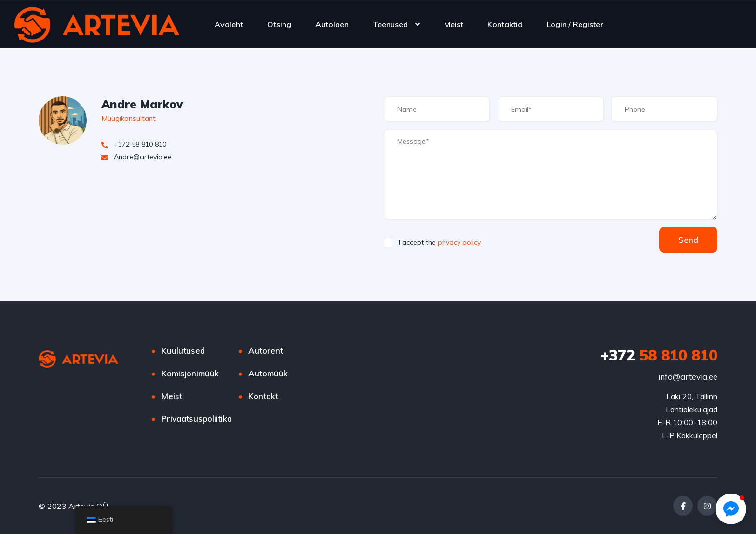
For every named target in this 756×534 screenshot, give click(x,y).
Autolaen (332, 24)
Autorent (266, 351)
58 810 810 (659, 355)
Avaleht (229, 24)
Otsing (279, 24)
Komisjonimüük (190, 373)
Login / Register (575, 24)
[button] (731, 509)
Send (688, 240)
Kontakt (263, 396)
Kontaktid (505, 24)
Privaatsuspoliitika (197, 419)
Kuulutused (183, 351)
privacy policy (459, 242)
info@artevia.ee (688, 377)
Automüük (268, 373)
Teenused (390, 24)
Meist (454, 24)
